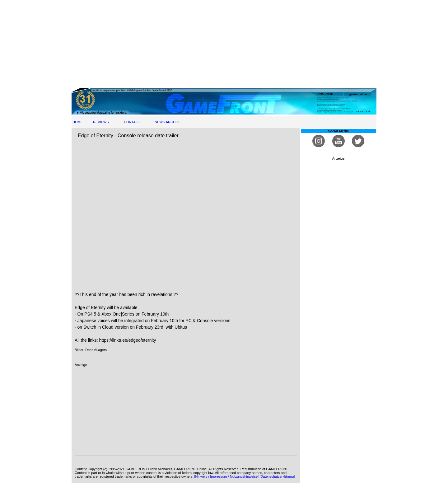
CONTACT (132, 122)
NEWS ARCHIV (167, 122)
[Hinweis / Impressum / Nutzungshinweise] (227, 476)
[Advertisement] (224, 44)
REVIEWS (101, 122)
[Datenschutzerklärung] (277, 476)
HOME (78, 122)
